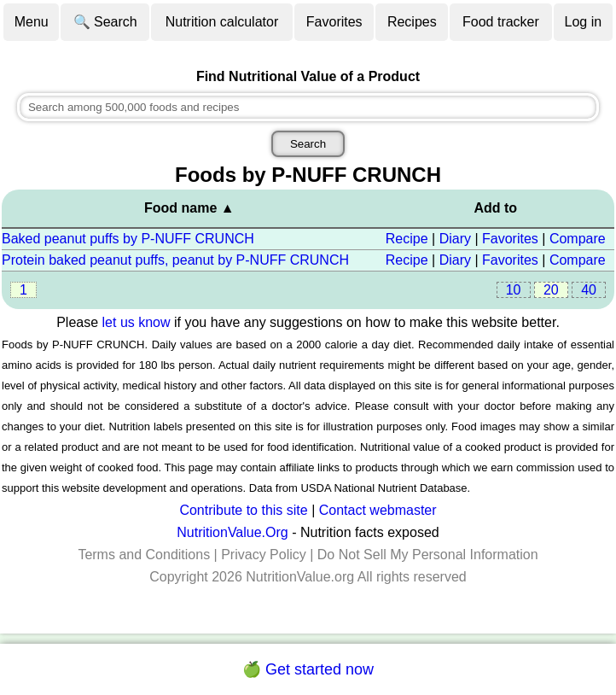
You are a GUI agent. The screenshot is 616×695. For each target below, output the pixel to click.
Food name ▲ (189, 208)
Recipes (412, 22)
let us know (137, 322)
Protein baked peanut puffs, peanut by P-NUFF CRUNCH (175, 260)
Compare (578, 239)
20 (551, 290)
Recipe (407, 239)
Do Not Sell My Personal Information (428, 555)
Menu (32, 22)
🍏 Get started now (308, 669)
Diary (455, 239)
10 (514, 290)
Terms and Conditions (144, 555)
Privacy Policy (264, 555)
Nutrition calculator (222, 22)
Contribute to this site (243, 510)
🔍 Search (105, 22)
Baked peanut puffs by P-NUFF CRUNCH (128, 239)
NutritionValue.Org (232, 532)
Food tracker (501, 22)
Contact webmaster (378, 510)
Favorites (334, 22)
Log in (584, 22)
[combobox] (308, 107)
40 (589, 290)
